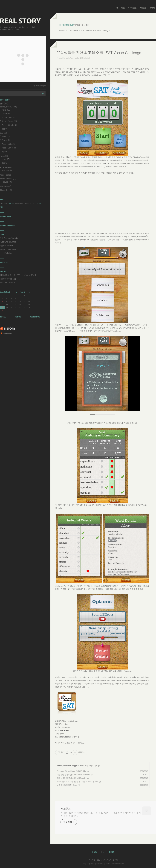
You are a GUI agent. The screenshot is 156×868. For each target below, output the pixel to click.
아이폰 (11, 203)
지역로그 (92, 860)
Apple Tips (6, 175)
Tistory (121, 864)
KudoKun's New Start (8, 242)
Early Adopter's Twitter (8, 249)
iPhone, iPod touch (64, 766)
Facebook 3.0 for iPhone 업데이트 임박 (72, 771)
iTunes (4, 156)
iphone (38, 203)
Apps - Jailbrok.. (9, 125)
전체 (4, 103)
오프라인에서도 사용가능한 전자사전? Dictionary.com (78, 781)
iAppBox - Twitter (6, 245)
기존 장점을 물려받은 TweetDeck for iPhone (73, 775)
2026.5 (22, 292)
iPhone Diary (6, 190)
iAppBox (65, 808)
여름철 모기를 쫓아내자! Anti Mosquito (71, 778)
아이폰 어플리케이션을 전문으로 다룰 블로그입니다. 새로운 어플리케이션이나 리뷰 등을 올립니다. (101, 814)
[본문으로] (81, 743)
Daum (108, 864)
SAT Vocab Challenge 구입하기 (67, 737)
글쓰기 (115, 860)
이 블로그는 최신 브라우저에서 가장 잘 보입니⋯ (19, 275)
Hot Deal (7, 182)
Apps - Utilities (78, 766)
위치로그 (143, 8)
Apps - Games (9, 121)
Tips (5, 129)
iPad (3, 133)
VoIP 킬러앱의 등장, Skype (67, 785)
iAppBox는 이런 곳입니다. (10, 279)
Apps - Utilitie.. (9, 117)
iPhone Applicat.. (8, 179)
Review (6, 114)
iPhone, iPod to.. (8, 107)
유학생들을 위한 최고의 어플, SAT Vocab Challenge (89, 30)
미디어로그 (132, 8)
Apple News (6, 167)
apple (32, 203)
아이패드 (3, 203)
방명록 (152, 8)
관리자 (109, 860)
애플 (2, 207)
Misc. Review (6, 186)
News (6, 110)
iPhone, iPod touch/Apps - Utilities (68, 58)
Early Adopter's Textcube (9, 238)
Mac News (7, 170)
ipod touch (19, 203)
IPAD (26, 203)
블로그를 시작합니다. (8, 282)
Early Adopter (87, 864)
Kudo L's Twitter (6, 253)
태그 (123, 8)
